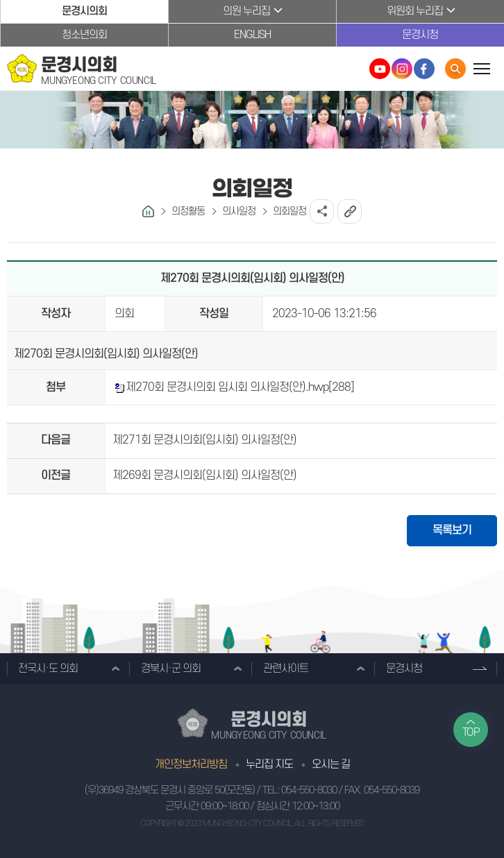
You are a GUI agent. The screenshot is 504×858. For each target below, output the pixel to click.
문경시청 (420, 35)
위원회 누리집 (415, 11)
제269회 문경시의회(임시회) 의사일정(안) (204, 476)
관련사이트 (286, 668)
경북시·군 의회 (171, 668)
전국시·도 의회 (48, 668)
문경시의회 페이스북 (424, 69)
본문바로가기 (0, 0)
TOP (471, 732)
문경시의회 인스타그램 (402, 69)
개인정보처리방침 (191, 764)
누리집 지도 (269, 764)
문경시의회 (84, 11)
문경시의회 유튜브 (380, 69)
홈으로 (148, 211)
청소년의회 (84, 35)
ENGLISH (252, 35)
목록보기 (452, 530)
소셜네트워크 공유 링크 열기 (322, 211)
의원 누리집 (246, 11)
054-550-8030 (309, 790)
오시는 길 (331, 764)
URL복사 (350, 211)
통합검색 (455, 69)
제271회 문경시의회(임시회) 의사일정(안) (204, 440)
